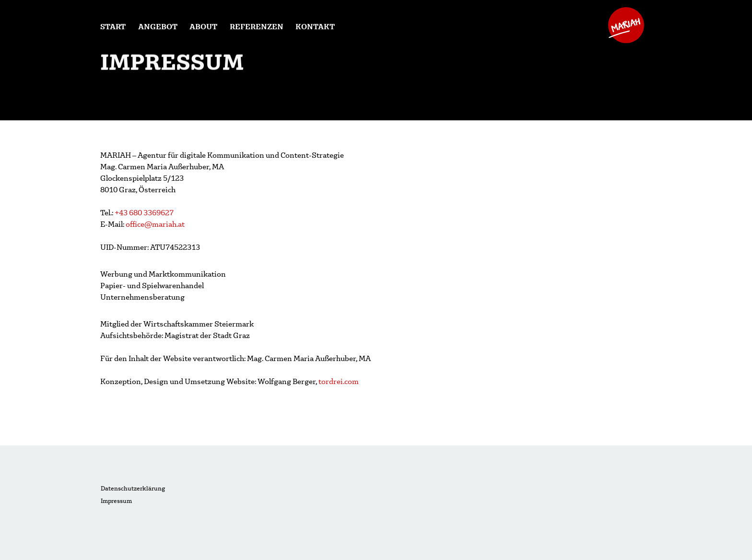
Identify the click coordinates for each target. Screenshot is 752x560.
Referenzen (257, 26)
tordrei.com (339, 381)
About (203, 26)
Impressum (116, 501)
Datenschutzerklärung (133, 488)
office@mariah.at (154, 224)
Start (113, 26)
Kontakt (315, 26)
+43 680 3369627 (144, 212)
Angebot (158, 26)
